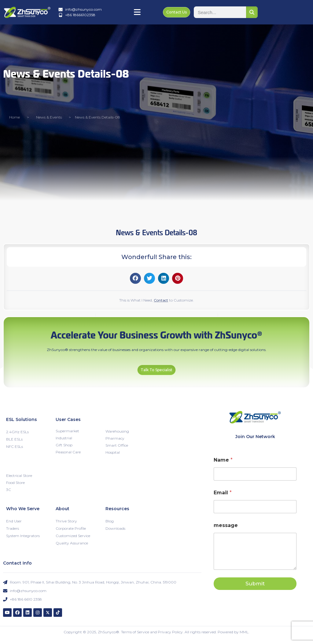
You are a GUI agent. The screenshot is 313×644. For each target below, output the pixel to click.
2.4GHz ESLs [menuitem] (17, 432)
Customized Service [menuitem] (73, 535)
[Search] (252, 12)
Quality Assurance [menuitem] (72, 543)
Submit (255, 583)
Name (223, 460)
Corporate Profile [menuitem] (71, 528)
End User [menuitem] (14, 521)
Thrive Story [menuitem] (66, 521)
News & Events (49, 117)
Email (223, 492)
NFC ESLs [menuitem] (15, 446)
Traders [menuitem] (13, 528)
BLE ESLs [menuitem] (14, 439)
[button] (135, 278)
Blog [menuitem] (110, 521)
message (226, 525)
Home (15, 117)
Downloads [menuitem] (115, 528)
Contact (161, 300)
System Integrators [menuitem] (23, 535)
